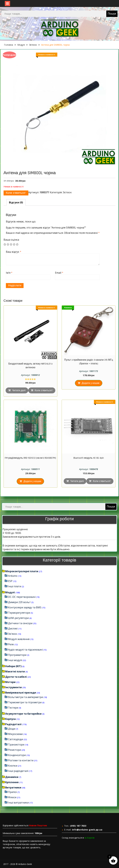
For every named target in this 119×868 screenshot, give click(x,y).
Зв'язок (33, 45)
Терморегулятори (19, 613)
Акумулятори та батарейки (23, 714)
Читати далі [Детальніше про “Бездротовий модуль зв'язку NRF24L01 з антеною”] (19, 390)
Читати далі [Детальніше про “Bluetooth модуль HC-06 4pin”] (77, 481)
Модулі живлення (19, 639)
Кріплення (12, 782)
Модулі (21, 45)
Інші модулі (15, 660)
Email (59, 273)
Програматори (17, 655)
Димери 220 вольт (19, 602)
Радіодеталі (13, 724)
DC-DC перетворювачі (22, 597)
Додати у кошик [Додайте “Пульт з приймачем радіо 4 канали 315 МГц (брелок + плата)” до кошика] (91, 383)
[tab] (16, 202)
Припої (12, 792)
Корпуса (10, 719)
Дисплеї (13, 629)
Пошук (112, 14)
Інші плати (15, 586)
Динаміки (12, 777)
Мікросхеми (15, 734)
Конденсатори (17, 755)
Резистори (14, 750)
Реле (11, 644)
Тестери (13, 708)
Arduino (13, 576)
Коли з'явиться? (16, 193)
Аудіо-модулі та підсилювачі (25, 650)
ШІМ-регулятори (18, 618)
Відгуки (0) (16, 202)
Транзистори (16, 745)
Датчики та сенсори (20, 623)
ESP (10, 581)
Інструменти (13, 687)
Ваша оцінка (11, 240)
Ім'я (9, 273)
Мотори (10, 682)
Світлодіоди (15, 739)
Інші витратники (18, 803)
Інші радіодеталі (18, 771)
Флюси (12, 797)
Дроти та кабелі (16, 677)
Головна (9, 45)
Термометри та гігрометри (25, 702)
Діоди (12, 729)
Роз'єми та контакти (21, 760)
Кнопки (13, 766)
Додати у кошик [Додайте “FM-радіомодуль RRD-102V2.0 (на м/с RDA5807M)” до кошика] (32, 481)
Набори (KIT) (13, 666)
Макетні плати (15, 671)
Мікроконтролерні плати (22, 571)
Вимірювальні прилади (21, 693)
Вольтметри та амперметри (25, 697)
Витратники (13, 787)
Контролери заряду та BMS (25, 607)
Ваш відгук (14, 252)
